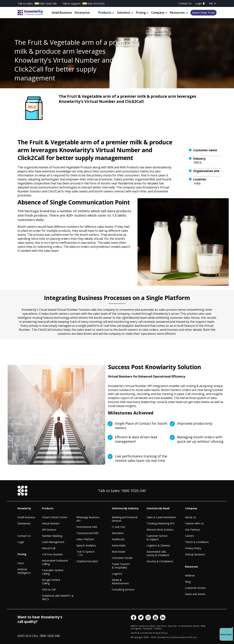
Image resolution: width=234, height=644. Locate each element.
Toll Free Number (52, 554)
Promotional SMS (87, 527)
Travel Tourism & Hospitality (121, 566)
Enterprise (82, 13)
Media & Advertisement (120, 582)
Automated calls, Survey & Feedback (158, 553)
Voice (21, 563)
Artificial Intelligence (24, 571)
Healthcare (118, 539)
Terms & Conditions (197, 542)
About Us (191, 517)
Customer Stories (195, 588)
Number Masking (52, 536)
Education (118, 533)
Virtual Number (51, 523)
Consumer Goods (122, 558)
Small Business (62, 13)
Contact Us (185, 3)
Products (106, 13)
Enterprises (24, 523)
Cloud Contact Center (55, 517)
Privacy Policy (193, 548)
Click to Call (49, 589)
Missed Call (49, 548)
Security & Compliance (160, 561)
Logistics (117, 574)
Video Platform (85, 539)
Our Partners (193, 530)
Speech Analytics (86, 545)
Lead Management (53, 542)
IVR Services (49, 530)
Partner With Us (194, 523)
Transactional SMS (87, 533)
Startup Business (195, 554)
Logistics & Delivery (158, 545)
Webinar (190, 575)
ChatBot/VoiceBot (87, 561)
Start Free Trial (203, 13)
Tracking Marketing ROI (160, 523)
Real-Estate (119, 552)
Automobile (119, 545)
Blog (188, 582)
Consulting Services (123, 589)
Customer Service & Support (157, 538)
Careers (190, 536)
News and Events (195, 594)
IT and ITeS (119, 527)
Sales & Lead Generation (161, 517)
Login (200, 3)
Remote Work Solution (160, 530)
